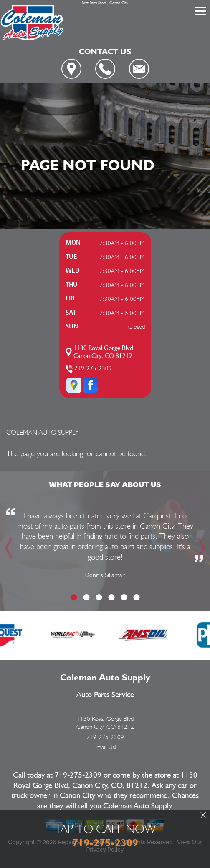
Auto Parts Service (105, 695)
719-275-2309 (93, 369)
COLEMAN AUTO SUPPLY (43, 432)
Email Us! (105, 747)
